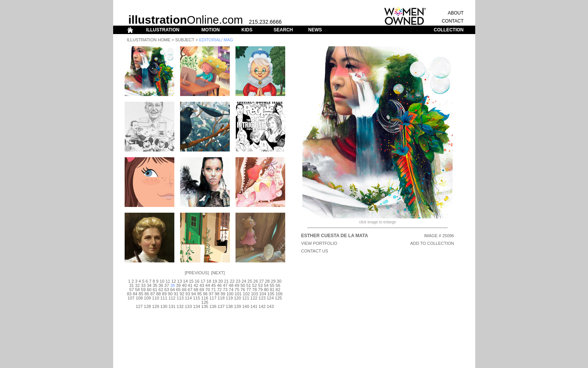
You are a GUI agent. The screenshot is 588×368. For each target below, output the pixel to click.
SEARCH (283, 30)
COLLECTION (449, 30)
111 (164, 298)
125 (278, 298)
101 (238, 294)
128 (147, 306)
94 (193, 294)
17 (203, 281)
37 (167, 285)
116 (205, 298)
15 (191, 281)
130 (164, 306)
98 (217, 294)
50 (243, 285)
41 (190, 285)
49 (237, 285)
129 (156, 306)
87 (153, 294)
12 (174, 281)
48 (231, 285)
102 (246, 294)
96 (205, 294)
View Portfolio (319, 243)
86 (147, 294)
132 (180, 306)
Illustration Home (149, 40)
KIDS (247, 30)
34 (149, 285)
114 (188, 298)
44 (208, 285)
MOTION (211, 30)
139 (237, 306)
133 (188, 306)
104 (263, 294)
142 (262, 306)
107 (131, 298)
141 (254, 306)
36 (161, 285)
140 (245, 306)
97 (211, 294)
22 (232, 281)
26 (256, 281)
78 (255, 290)
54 (266, 285)
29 (273, 281)
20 (221, 281)
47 (225, 285)
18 (209, 281)
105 (271, 294)
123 (262, 298)
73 (225, 290)
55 (272, 285)
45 (213, 285)
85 (141, 294)
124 (270, 298)
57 (132, 290)
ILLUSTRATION (163, 30)
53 (260, 285)
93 (188, 294)
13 (180, 281)
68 (196, 290)
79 (260, 290)
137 (221, 306)
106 (279, 294)
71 (213, 290)
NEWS (315, 30)
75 (237, 290)
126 (205, 302)
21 (226, 281)
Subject (185, 40)
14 (185, 281)
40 (184, 285)
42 (196, 285)
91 (176, 294)
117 (213, 298)
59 (143, 290)
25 (250, 281)
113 (180, 298)
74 (231, 290)
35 (155, 285)
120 (237, 298)
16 (197, 281)
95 (200, 294)
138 (229, 306)
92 (182, 294)
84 (135, 294)
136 (213, 306)
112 (172, 298)
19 (214, 281)
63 (167, 290)
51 (249, 285)
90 (170, 294)
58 (137, 290)
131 (172, 306)
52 (255, 285)
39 (178, 285)
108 (139, 298)
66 (184, 290)
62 (161, 290)
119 (229, 298)
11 (168, 281)
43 (202, 285)
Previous (197, 273)
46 (219, 285)
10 (162, 281)
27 (262, 281)
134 (197, 306)
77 (249, 290)
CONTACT (452, 21)
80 (266, 290)
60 (149, 290)
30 (279, 281)
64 (172, 290)
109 (147, 298)
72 (219, 290)
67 (190, 290)
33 (143, 285)
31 (132, 285)
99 (223, 294)
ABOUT (456, 13)
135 (205, 306)
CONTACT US (315, 251)
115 (197, 298)
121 (245, 298)
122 (254, 298)
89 (164, 294)
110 (156, 298)
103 (254, 294)
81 (272, 290)
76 (243, 290)
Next (218, 273)
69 (202, 290)
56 (278, 285)
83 (129, 294)
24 (244, 281)
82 (278, 290)
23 (238, 281)
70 (208, 290)
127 (139, 306)
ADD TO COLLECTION (432, 243)
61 (155, 290)
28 (267, 281)
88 (158, 294)
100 (230, 294)
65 (178, 290)
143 (270, 306)
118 (221, 298)
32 (137, 285)
